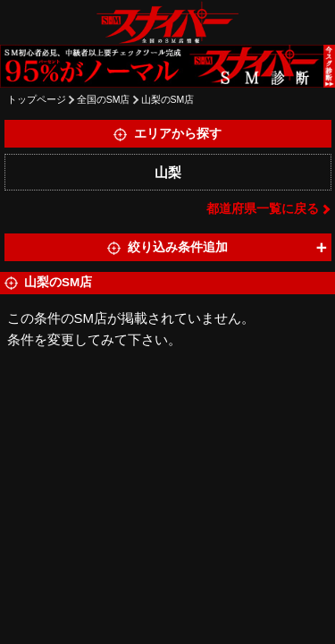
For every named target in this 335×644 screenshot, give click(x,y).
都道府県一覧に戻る (263, 209)
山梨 (168, 172)
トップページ (37, 99)
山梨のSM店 (168, 99)
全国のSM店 (104, 99)
